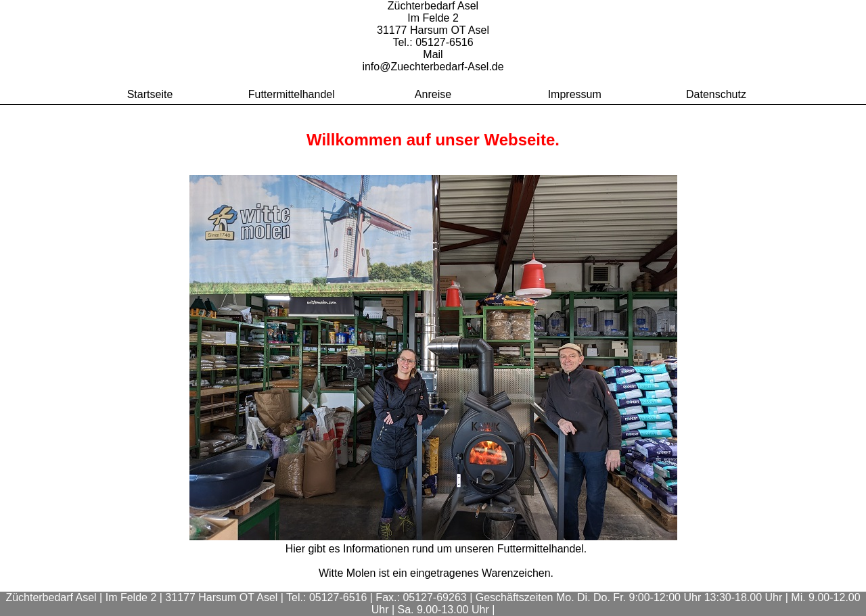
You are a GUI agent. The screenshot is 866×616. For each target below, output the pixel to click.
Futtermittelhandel (292, 94)
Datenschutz (716, 94)
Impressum (575, 94)
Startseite (150, 94)
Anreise (433, 94)
